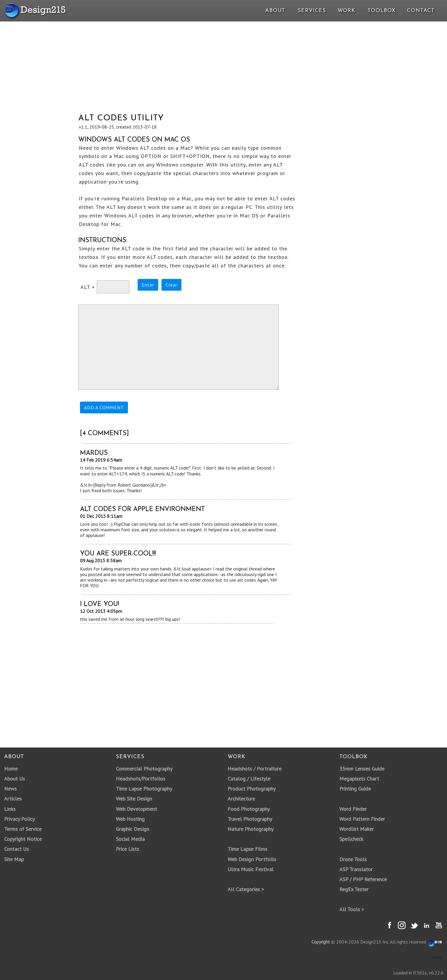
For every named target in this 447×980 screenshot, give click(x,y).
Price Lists (127, 849)
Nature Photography (251, 829)
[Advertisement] (225, 64)
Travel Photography (250, 819)
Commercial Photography (144, 769)
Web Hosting (130, 819)
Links (10, 809)
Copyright (321, 942)
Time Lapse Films (247, 849)
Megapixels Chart (359, 779)
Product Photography (252, 789)
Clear (171, 285)
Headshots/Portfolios (141, 779)
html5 (436, 958)
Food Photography (249, 809)
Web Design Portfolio (252, 859)
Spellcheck (351, 839)
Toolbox (382, 11)
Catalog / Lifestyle (249, 779)
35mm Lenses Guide (362, 769)
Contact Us (16, 849)
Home (11, 769)
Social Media (130, 839)
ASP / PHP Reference (363, 879)
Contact (420, 11)
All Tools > (352, 909)
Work (346, 11)
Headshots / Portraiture (255, 769)
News (10, 789)
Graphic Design (132, 829)
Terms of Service (23, 829)
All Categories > (246, 889)
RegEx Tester (354, 889)
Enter (148, 285)
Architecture (241, 799)
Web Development (136, 809)
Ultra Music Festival (251, 869)
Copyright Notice (23, 839)
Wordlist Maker (357, 829)
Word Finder (353, 809)
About (275, 11)
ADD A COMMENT (104, 407)
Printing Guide (355, 789)
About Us (15, 779)
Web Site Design (134, 799)
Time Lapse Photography (144, 789)
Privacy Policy (19, 819)
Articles (13, 799)
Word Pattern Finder (362, 819)
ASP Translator (356, 869)
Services (312, 11)
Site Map (14, 859)
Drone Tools (353, 859)
